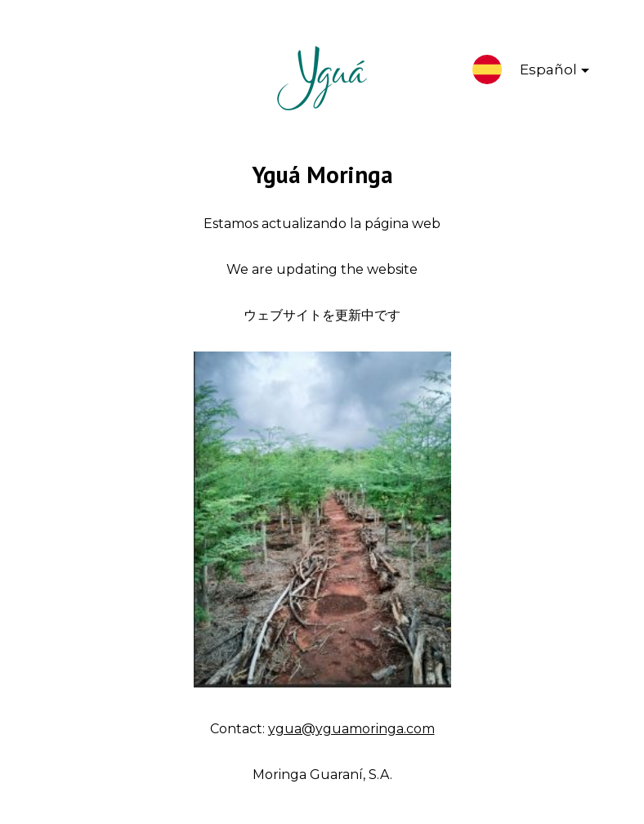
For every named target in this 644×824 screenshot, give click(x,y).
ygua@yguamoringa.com (351, 729)
